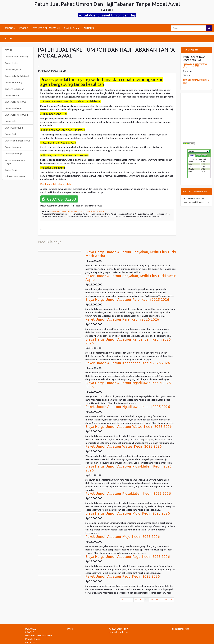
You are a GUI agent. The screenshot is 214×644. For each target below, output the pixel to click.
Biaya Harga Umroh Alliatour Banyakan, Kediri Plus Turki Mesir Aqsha (131, 254)
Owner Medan (12, 95)
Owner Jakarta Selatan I (17, 76)
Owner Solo (10, 121)
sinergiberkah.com (119, 632)
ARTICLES (89, 28)
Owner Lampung (13, 147)
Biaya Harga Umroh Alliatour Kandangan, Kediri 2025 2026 (128, 341)
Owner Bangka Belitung (17, 57)
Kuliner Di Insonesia (15, 176)
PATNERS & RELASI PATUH (46, 28)
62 (141, 600)
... (131, 600)
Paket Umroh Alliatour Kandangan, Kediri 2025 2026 (128, 363)
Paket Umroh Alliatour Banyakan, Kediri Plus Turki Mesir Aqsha (130, 278)
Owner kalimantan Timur (17, 141)
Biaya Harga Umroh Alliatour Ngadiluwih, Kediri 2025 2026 (128, 385)
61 (136, 600)
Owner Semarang (13, 82)
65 (157, 600)
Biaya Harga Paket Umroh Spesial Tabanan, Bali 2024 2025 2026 (78, 211)
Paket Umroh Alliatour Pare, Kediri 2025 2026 (122, 319)
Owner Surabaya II (14, 128)
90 (166, 600)
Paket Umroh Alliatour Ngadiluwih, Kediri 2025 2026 (128, 407)
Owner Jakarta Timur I (16, 102)
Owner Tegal (11, 170)
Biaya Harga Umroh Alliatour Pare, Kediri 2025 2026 (127, 299)
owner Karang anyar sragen (15, 162)
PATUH (8, 38)
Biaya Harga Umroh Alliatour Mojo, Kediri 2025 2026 (128, 513)
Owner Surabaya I (13, 108)
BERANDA (10, 28)
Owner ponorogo (13, 154)
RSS (173, 629)
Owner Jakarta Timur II (16, 115)
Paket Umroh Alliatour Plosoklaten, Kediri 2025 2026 (128, 493)
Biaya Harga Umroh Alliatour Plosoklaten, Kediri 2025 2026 (129, 468)
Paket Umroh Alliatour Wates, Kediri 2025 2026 (124, 446)
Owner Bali (10, 134)
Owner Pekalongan (14, 89)
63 (147, 599)
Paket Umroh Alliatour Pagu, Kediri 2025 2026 (123, 576)
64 (152, 600)
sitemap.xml (183, 629)
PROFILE (24, 28)
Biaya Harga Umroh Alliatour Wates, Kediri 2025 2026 (129, 427)
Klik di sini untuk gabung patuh (56, 184)
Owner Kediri (11, 63)
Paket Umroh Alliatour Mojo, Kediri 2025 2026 (123, 537)
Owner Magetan (13, 69)
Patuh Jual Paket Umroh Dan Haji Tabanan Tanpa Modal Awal (195, 66)
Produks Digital (72, 28)
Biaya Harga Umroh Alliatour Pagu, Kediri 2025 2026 (128, 557)
